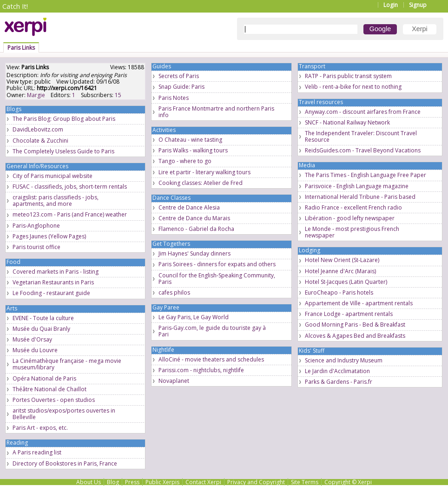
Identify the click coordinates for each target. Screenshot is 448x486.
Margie (36, 95)
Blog (113, 482)
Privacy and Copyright (256, 482)
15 (118, 95)
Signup (418, 5)
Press (132, 482)
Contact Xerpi (203, 482)
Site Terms (305, 482)
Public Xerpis (162, 482)
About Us (89, 482)
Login (391, 5)
